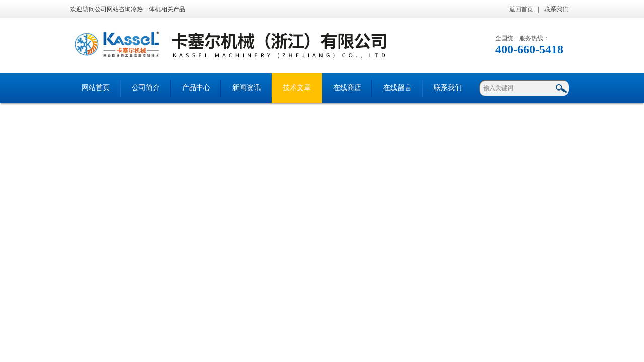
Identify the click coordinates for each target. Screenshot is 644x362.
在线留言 (397, 88)
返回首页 (521, 9)
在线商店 (347, 88)
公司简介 (146, 88)
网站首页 (96, 88)
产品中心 (196, 88)
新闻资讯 (247, 88)
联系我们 (556, 9)
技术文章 (297, 88)
